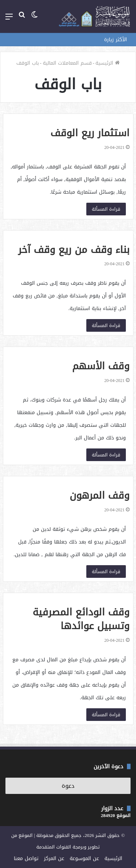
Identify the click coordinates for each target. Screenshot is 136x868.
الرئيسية (108, 63)
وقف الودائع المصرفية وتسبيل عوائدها (81, 619)
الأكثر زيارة (116, 40)
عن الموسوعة (84, 858)
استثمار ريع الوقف (90, 133)
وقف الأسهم (101, 366)
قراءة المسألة (106, 209)
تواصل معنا (26, 858)
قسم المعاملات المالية (67, 63)
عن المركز (54, 858)
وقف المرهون (100, 495)
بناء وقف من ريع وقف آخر (74, 250)
